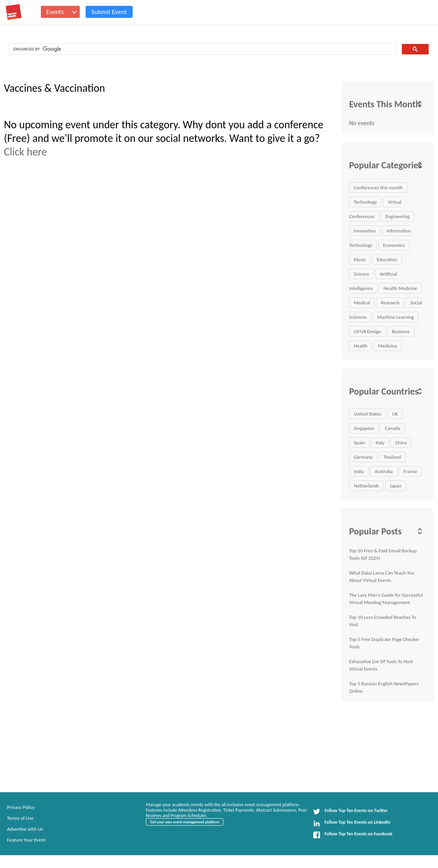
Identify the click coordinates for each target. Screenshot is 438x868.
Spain (359, 443)
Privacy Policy (21, 807)
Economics (394, 245)
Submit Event (109, 12)
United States (367, 414)
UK (395, 414)
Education (387, 259)
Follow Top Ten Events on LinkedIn (351, 823)
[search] (202, 49)
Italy (380, 443)
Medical (362, 303)
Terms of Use (20, 818)
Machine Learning (396, 317)
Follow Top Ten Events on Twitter (350, 812)
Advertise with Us (25, 829)
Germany (363, 457)
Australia (384, 471)
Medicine (388, 346)
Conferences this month (378, 188)
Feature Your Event (26, 840)
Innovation (364, 231)
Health (360, 346)
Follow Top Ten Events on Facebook (352, 835)
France (410, 471)
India (359, 471)
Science (361, 274)
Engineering (397, 216)
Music (360, 259)
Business (400, 331)
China (401, 443)
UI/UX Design (367, 331)
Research (390, 303)
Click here (25, 152)
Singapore (364, 428)
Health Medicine (400, 288)
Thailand (392, 457)
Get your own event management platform (185, 822)
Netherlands (366, 486)
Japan (396, 486)
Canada (392, 428)
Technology (365, 202)
